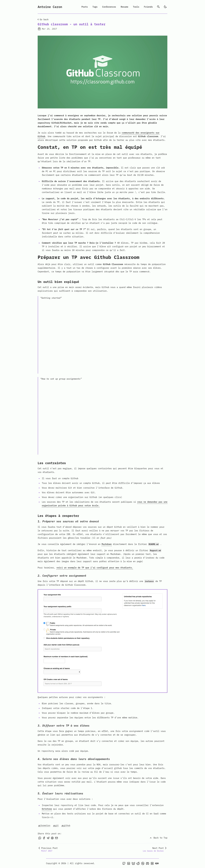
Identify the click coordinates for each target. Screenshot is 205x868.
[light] (165, 7)
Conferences (109, 7)
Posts (85, 7)
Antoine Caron (50, 7)
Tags (95, 7)
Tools (136, 7)
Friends (148, 7)
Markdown (107, 544)
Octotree (47, 809)
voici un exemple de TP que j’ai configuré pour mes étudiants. (95, 568)
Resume (124, 7)
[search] (158, 7)
